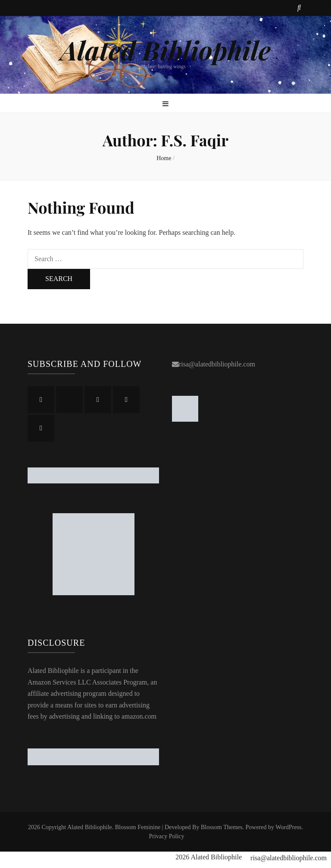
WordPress (288, 827)
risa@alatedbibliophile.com (217, 364)
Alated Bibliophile (165, 50)
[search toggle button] (299, 8)
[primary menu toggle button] (165, 104)
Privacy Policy (166, 836)
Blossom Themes (222, 827)
